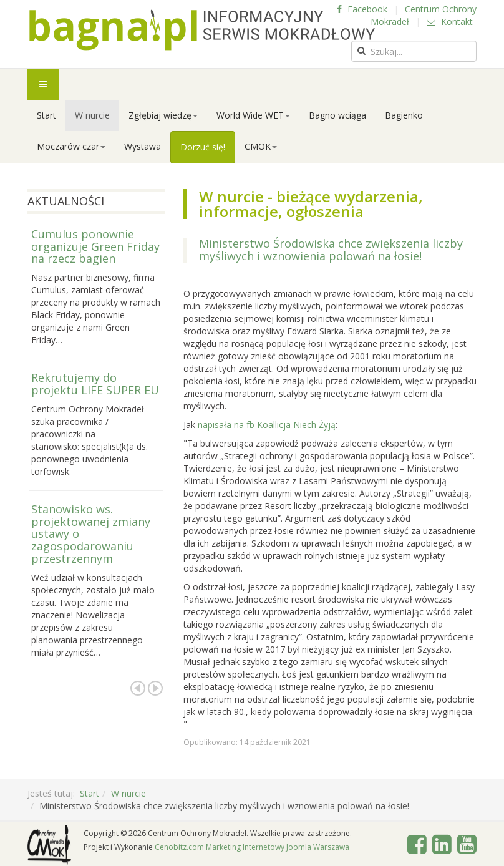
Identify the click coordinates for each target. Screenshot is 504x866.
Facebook (362, 9)
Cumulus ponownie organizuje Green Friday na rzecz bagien (95, 246)
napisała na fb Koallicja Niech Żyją (265, 425)
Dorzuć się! (203, 147)
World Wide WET (253, 115)
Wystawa (143, 146)
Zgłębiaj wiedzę (163, 115)
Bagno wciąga (337, 115)
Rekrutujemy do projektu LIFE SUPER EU (95, 384)
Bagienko (404, 115)
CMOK (261, 146)
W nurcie (92, 115)
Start (46, 115)
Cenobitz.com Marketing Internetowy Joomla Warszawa (252, 847)
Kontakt (450, 22)
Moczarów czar (71, 146)
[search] (414, 51)
